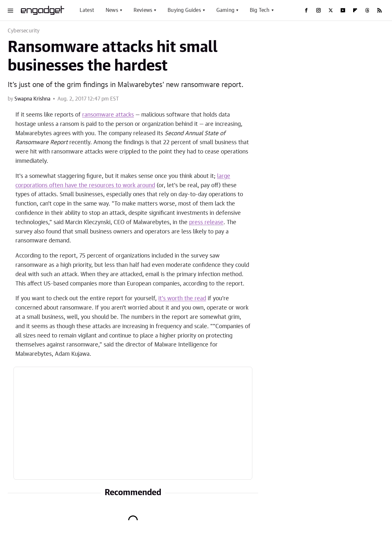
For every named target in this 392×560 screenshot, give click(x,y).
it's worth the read (182, 299)
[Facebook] (306, 10)
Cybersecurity (24, 31)
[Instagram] (318, 10)
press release (206, 223)
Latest (87, 10)
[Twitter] (331, 10)
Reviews (143, 10)
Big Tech (260, 10)
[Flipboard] (355, 10)
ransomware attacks (108, 115)
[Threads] (367, 10)
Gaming (225, 10)
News (112, 10)
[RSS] (379, 10)
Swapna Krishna (32, 99)
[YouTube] (343, 10)
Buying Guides (184, 10)
